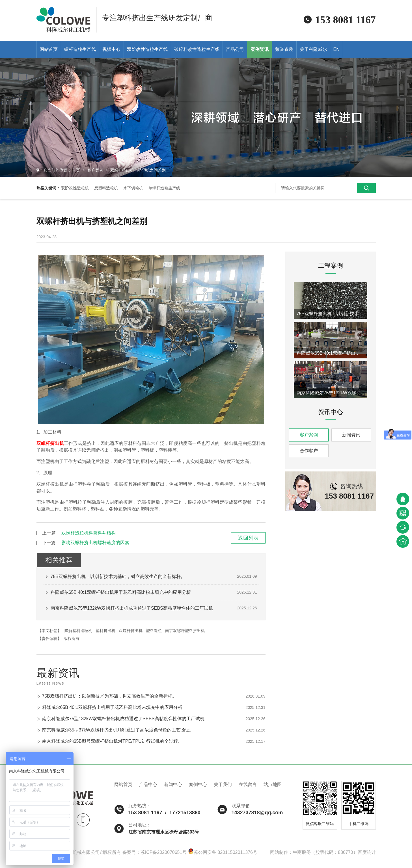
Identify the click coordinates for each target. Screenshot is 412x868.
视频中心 (111, 49)
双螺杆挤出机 (50, 443)
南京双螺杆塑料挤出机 (185, 631)
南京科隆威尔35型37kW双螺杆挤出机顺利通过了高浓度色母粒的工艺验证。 (118, 730)
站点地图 (273, 784)
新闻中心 (173, 784)
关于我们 (223, 784)
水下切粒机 (133, 188)
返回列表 (248, 538)
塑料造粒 (154, 631)
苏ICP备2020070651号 (164, 852)
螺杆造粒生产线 (80, 49)
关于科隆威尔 (313, 49)
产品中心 (148, 784)
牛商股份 (302, 852)
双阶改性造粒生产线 (147, 49)
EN (336, 49)
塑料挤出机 (105, 631)
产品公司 (235, 49)
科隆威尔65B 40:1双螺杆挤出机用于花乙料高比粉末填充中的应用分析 (121, 592)
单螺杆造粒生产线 (164, 188)
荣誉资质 (284, 49)
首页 (77, 170)
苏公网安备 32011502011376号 (223, 852)
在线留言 (248, 784)
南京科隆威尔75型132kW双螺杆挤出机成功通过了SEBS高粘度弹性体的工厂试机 (132, 608)
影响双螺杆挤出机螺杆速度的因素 (95, 543)
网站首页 (49, 49)
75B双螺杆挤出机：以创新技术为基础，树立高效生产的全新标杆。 (118, 576)
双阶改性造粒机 (75, 188)
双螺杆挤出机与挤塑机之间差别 (138, 170)
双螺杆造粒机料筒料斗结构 (89, 533)
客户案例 (96, 170)
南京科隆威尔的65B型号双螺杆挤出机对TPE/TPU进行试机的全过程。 (112, 741)
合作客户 (309, 451)
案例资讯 (260, 49)
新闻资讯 (351, 435)
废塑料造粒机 (106, 188)
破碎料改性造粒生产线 (197, 49)
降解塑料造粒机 (78, 631)
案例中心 (198, 784)
